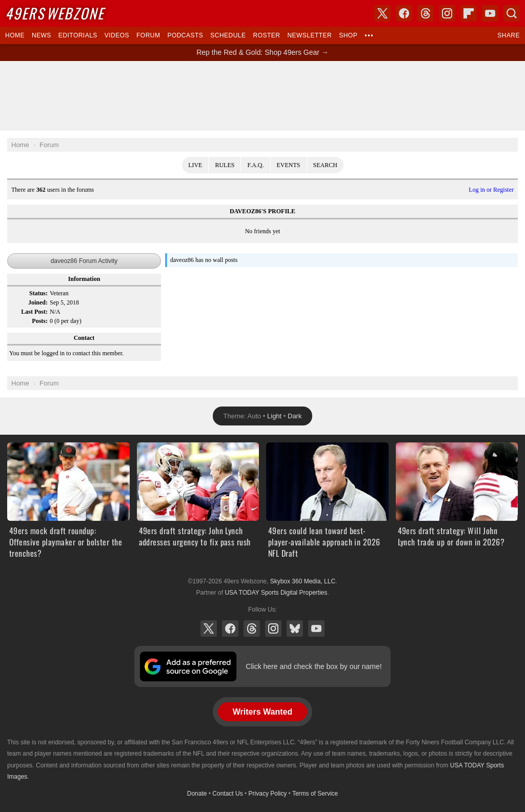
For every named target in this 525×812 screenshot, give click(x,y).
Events (289, 165)
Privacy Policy (268, 794)
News (42, 35)
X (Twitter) (209, 628)
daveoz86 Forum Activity (84, 261)
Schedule (228, 35)
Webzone (55, 13)
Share (509, 35)
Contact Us (227, 794)
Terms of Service (315, 794)
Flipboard (469, 13)
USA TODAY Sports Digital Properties (276, 593)
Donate (197, 794)
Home (15, 35)
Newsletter (309, 35)
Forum (148, 35)
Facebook (230, 628)
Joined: (38, 302)
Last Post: (34, 312)
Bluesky (295, 628)
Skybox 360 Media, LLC (303, 581)
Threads (252, 628)
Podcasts (185, 35)
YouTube (316, 628)
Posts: (40, 321)
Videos (117, 35)
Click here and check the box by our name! (314, 666)
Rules (225, 165)
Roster (266, 35)
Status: (38, 293)
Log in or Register (491, 190)
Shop (348, 35)
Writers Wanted (262, 712)
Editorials (78, 35)
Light (274, 416)
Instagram (273, 628)
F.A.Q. (255, 165)
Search (325, 165)
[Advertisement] (262, 96)
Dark (295, 416)
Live (195, 165)
